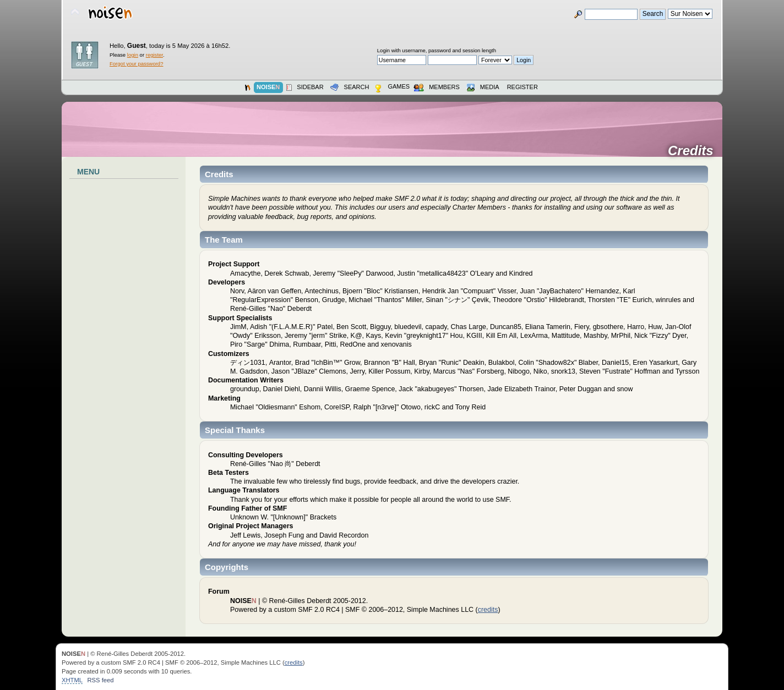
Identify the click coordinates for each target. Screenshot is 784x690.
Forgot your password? (136, 64)
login (133, 55)
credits (488, 610)
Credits (694, 151)
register (154, 55)
